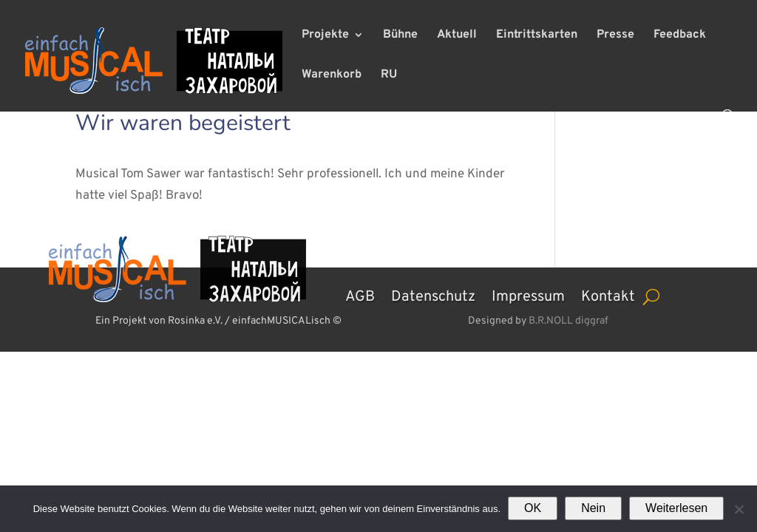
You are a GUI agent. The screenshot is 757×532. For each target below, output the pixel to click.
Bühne (400, 36)
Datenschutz (433, 295)
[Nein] (739, 509)
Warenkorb (332, 76)
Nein (593, 508)
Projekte (325, 36)
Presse (615, 36)
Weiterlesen (676, 508)
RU (389, 76)
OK (533, 508)
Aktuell (457, 36)
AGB (360, 295)
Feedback (680, 36)
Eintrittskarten (537, 36)
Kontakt (608, 295)
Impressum (528, 295)
